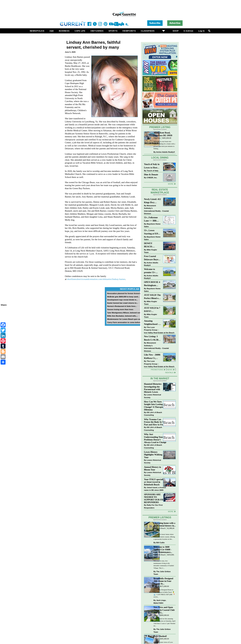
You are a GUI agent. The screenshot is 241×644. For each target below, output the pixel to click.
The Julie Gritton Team (162, 573)
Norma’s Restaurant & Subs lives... (122, 306)
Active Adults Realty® (166, 152)
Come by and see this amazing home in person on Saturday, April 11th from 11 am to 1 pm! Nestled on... (164, 622)
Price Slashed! (160, 636)
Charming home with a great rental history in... (165, 524)
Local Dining (160, 158)
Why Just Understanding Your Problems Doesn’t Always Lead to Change (155, 438)
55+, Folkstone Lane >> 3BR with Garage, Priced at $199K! (152, 219)
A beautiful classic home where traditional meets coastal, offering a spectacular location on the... (164, 537)
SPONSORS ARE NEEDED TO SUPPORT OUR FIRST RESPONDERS (155, 498)
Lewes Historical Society (152, 396)
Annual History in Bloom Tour (152, 468)
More (171, 184)
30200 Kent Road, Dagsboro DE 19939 (163, 134)
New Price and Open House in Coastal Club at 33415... (164, 610)
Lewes (156, 586)
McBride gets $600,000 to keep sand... (123, 297)
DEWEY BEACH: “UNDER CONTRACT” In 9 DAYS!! (152, 245)
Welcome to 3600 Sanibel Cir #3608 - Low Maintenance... (163, 550)
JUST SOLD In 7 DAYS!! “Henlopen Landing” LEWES (152, 310)
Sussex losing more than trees (120, 309)
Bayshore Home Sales (152, 225)
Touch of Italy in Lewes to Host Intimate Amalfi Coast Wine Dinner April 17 (152, 166)
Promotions (157, 370)
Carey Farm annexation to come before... (124, 322)
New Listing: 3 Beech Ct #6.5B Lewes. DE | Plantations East (152, 338)
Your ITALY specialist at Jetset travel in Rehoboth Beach (154, 482)
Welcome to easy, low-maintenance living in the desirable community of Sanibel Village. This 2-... (164, 564)
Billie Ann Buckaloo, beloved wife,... (122, 316)
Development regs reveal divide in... (122, 300)
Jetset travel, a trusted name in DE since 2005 (155, 489)
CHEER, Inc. (152, 178)
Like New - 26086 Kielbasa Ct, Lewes (152, 357)
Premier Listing (160, 127)
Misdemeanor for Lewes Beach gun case (124, 319)
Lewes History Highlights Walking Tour (153, 455)
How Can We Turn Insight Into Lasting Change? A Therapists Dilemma (154, 406)
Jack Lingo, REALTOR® (160, 602)
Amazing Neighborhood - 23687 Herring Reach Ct (151, 323)
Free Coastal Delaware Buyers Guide (152, 258)
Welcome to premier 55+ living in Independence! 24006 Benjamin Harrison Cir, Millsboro (152, 271)
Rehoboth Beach (160, 528)
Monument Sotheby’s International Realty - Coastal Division (156, 210)
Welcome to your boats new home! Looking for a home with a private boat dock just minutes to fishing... (164, 145)
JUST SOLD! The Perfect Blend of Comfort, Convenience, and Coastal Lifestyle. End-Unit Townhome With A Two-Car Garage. (152, 297)
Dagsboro (157, 138)
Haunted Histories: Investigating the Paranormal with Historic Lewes (153, 388)
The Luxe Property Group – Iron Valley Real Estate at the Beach (159, 330)
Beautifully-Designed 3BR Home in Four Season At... (163, 581)
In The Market (160, 378)
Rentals (169, 372)
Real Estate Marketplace (160, 191)
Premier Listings (160, 517)
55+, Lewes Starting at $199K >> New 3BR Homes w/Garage (152, 232)
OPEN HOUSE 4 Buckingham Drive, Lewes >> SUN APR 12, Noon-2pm (152, 284)
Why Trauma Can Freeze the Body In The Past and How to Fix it (155, 422)
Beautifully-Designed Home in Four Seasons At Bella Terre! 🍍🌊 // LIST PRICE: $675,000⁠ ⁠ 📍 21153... (164, 593)
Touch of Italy (153, 171)
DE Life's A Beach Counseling (153, 414)
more (171, 511)
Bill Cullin (160, 543)
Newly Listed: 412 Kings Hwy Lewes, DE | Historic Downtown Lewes (152, 201)
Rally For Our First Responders (153, 506)
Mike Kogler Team (150, 251)
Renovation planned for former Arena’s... (124, 293)
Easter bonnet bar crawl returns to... (122, 303)
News (170, 370)
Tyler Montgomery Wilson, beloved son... (124, 313)
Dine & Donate (151, 175)
